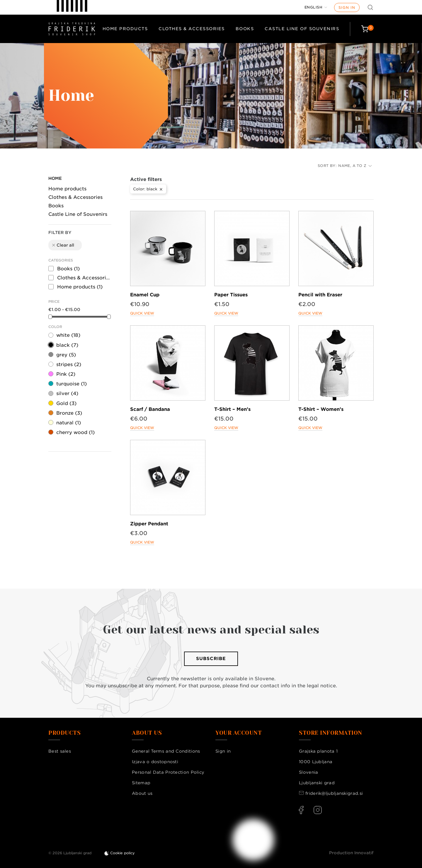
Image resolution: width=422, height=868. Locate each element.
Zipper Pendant (149, 524)
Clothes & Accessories (192, 29)
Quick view (142, 313)
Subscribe (211, 659)
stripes (69, 364)
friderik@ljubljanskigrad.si (334, 793)
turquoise (72, 384)
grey (66, 355)
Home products (125, 29)
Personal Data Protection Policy (168, 772)
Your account (239, 733)
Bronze (69, 413)
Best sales (60, 751)
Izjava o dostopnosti (155, 762)
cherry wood (75, 432)
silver (67, 393)
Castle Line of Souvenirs (302, 29)
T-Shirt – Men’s (232, 409)
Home (55, 178)
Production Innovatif (351, 853)
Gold (66, 403)
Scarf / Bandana (150, 409)
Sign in (347, 7)
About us (142, 793)
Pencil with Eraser (320, 295)
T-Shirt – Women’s (321, 409)
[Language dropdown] (316, 7)
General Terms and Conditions (166, 751)
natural (69, 423)
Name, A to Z (355, 166)
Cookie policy (122, 853)
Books (245, 29)
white (68, 335)
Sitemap (141, 783)
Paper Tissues (231, 295)
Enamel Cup (145, 295)
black (67, 345)
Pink (66, 374)
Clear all (63, 245)
